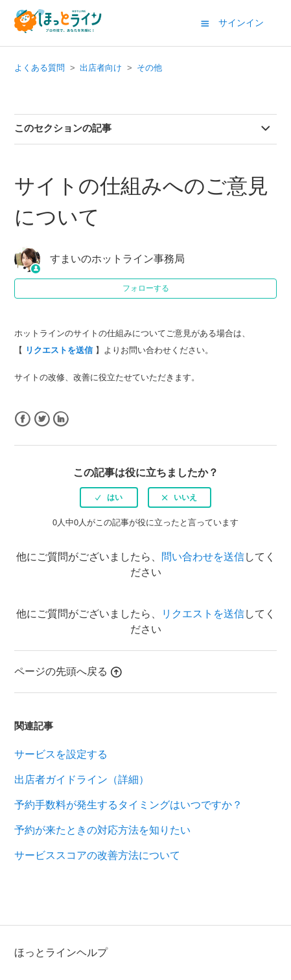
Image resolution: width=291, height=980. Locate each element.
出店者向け (101, 68)
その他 (149, 68)
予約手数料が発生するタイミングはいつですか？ (128, 805)
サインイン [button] (241, 23)
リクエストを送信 (203, 614)
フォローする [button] (146, 288)
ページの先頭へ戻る (68, 671)
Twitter (42, 419)
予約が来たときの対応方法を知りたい (102, 830)
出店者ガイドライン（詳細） (82, 780)
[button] (205, 23)
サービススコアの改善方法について (97, 855)
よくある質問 (40, 68)
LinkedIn (61, 419)
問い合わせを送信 (203, 557)
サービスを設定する (61, 754)
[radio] (109, 497)
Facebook (22, 419)
